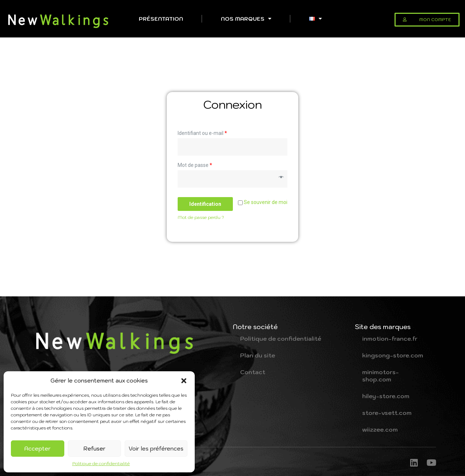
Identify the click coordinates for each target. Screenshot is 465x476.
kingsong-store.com (393, 355)
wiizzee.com (380, 429)
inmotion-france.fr (390, 339)
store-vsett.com (387, 413)
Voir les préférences (156, 449)
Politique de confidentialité (101, 463)
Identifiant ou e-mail (202, 133)
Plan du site (258, 355)
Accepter (37, 449)
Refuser (94, 449)
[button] (184, 381)
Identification (205, 204)
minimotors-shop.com (381, 376)
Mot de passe (195, 165)
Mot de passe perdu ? (201, 217)
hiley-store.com (386, 396)
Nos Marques (246, 19)
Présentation (161, 19)
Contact (253, 372)
